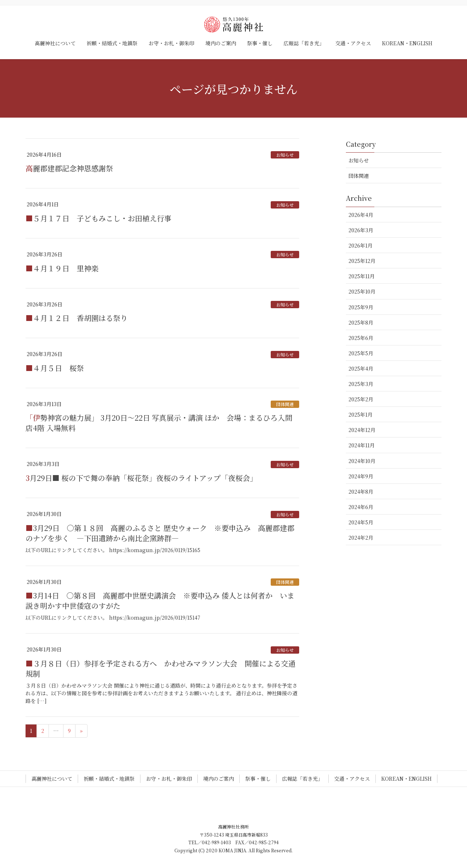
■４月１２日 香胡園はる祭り (77, 318)
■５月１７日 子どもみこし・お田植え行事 (99, 218)
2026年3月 (361, 230)
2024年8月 (361, 492)
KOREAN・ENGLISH (406, 779)
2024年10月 (362, 461)
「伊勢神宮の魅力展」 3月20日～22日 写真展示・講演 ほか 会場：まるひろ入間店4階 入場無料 (159, 423)
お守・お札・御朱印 (169, 779)
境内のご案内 (219, 779)
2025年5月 (361, 353)
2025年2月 (361, 399)
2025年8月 (361, 322)
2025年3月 (361, 384)
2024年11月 (362, 445)
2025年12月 (362, 261)
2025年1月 (360, 414)
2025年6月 (361, 338)
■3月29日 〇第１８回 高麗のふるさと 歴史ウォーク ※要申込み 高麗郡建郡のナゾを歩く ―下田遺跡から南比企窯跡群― (160, 533)
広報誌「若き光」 (302, 779)
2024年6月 (361, 507)
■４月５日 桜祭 (55, 368)
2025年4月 (361, 368)
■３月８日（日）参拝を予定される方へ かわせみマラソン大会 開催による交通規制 (161, 668)
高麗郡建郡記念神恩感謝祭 (69, 168)
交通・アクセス (352, 779)
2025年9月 (361, 307)
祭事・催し (258, 779)
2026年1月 (360, 245)
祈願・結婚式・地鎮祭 (109, 779)
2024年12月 (362, 430)
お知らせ (285, 155)
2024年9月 (361, 476)
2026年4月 (361, 215)
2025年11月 (362, 276)
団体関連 (285, 404)
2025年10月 (362, 291)
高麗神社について (52, 779)
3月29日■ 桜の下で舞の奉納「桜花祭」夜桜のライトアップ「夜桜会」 (141, 478)
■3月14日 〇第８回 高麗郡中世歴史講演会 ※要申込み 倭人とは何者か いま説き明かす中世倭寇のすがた (160, 601)
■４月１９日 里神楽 (62, 268)
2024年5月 (361, 522)
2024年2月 (361, 538)
